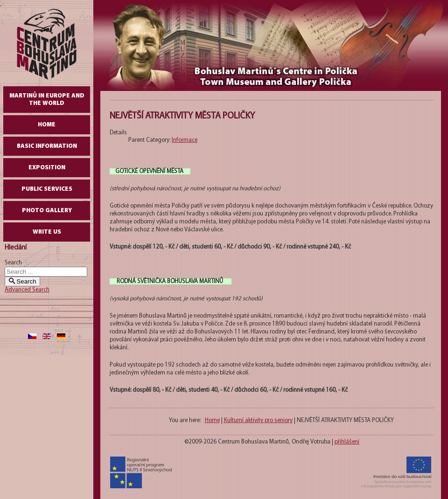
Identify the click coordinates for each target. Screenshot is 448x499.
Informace (185, 140)
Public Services (47, 189)
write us (47, 232)
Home (47, 125)
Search (13, 263)
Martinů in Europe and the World (47, 100)
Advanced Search (27, 290)
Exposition (47, 168)
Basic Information (47, 146)
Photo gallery (47, 211)
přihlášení (347, 442)
